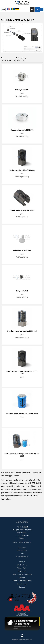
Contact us (22, 547)
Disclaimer (22, 571)
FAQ (22, 553)
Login (3, 9)
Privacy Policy (22, 568)
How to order (22, 550)
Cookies (22, 577)
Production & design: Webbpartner (22, 639)
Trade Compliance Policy (22, 581)
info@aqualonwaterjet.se (22, 530)
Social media (22, 584)
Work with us (22, 565)
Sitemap (22, 587)
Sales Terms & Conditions (22, 574)
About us (22, 562)
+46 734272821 (22, 527)
